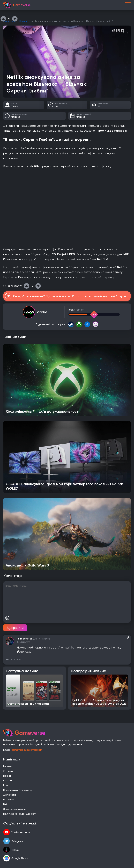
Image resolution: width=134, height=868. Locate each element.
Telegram (13, 841)
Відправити (15, 628)
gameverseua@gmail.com (27, 750)
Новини (23, 21)
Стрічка (8, 771)
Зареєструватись (14, 809)
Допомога (10, 795)
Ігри (6, 785)
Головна (8, 766)
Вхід (6, 804)
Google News (15, 858)
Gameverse (10, 21)
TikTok (11, 850)
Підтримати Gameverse (18, 790)
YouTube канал (17, 832)
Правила (9, 799)
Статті (7, 781)
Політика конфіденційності (20, 814)
